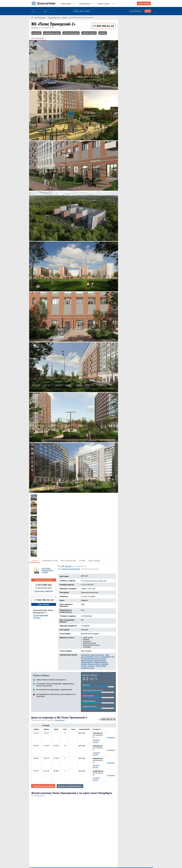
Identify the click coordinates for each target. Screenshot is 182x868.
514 (86, 4)
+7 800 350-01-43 (103, 26)
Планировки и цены (52, 33)
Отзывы (103, 33)
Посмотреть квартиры (44, 591)
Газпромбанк (105, 657)
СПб (62, 566)
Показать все (60, 720)
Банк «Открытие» (98, 655)
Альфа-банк (85, 655)
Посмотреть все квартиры (43, 786)
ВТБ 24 (97, 657)
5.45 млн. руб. (88, 581)
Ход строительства (71, 33)
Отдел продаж (144, 3)
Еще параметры (136, 11)
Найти (148, 11)
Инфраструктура (89, 33)
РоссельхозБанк (94, 664)
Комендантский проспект (71, 569)
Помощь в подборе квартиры (70, 786)
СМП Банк (91, 666)
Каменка (35, 28)
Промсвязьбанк (87, 662)
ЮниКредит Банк (87, 668)
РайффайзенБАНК (100, 662)
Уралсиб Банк (101, 666)
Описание (35, 561)
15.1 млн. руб (101, 581)
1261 (68, 4)
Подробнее (111, 737)
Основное (36, 33)
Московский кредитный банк (95, 660)
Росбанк (84, 664)
